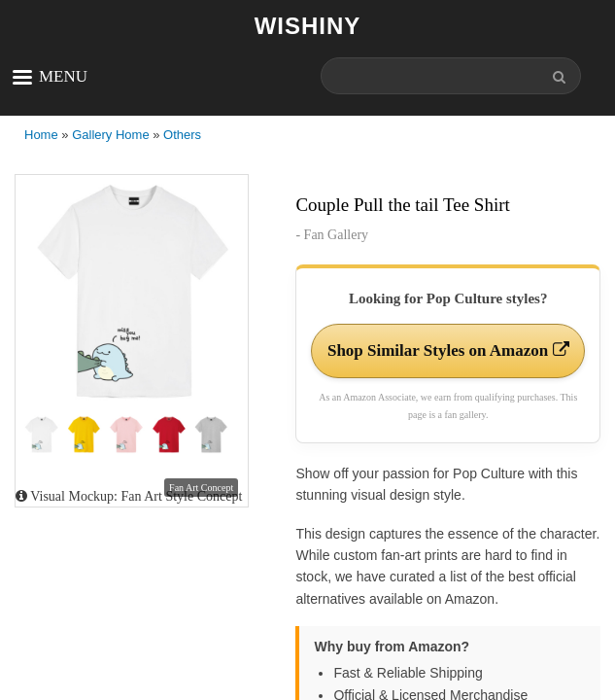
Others (182, 135)
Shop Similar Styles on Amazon (448, 350)
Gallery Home (110, 135)
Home (41, 135)
